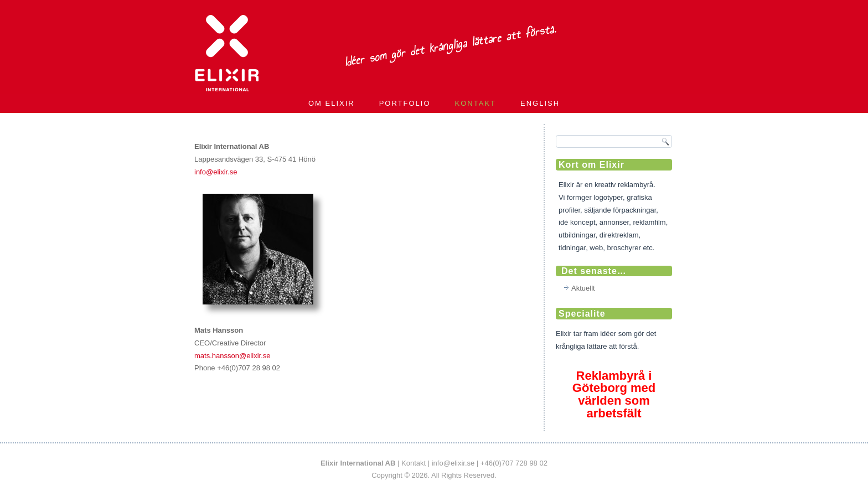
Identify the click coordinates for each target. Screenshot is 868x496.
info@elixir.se (216, 172)
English (540, 103)
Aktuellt (583, 288)
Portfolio (405, 103)
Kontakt (476, 103)
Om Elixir (332, 103)
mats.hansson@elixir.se (232, 356)
